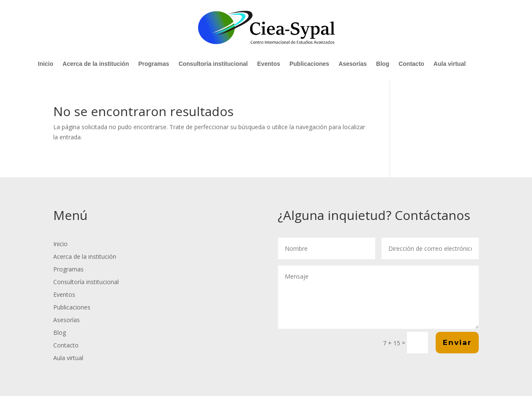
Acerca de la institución (96, 64)
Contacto (411, 64)
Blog (383, 64)
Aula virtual (450, 64)
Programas (154, 64)
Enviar (457, 342)
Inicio (46, 64)
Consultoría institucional (213, 64)
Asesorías (353, 64)
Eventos (269, 64)
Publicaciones (309, 64)
